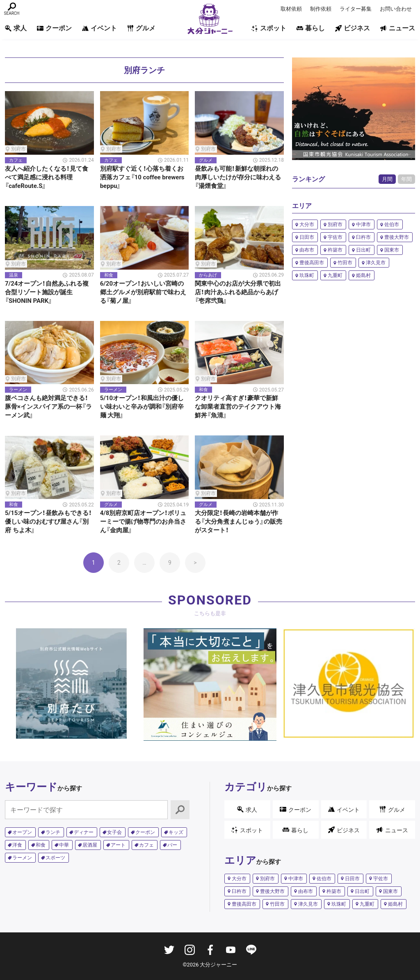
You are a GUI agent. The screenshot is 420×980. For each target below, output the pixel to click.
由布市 (307, 250)
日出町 (363, 250)
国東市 (392, 250)
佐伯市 (392, 224)
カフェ (146, 845)
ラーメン (22, 858)
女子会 (114, 832)
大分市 (307, 224)
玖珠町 (307, 275)
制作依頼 (321, 9)
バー (172, 845)
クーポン (54, 28)
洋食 (17, 845)
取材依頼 (291, 9)
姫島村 (363, 275)
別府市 (335, 224)
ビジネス (353, 28)
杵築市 (335, 250)
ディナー (84, 832)
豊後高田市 (312, 263)
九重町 (335, 275)
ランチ (53, 832)
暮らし (311, 28)
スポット (269, 28)
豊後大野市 (397, 237)
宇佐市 (335, 237)
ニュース (398, 28)
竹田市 (345, 263)
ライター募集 (356, 9)
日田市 (307, 237)
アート (118, 845)
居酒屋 (90, 845)
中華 (64, 845)
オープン (22, 832)
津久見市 (376, 263)
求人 (16, 28)
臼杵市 (363, 237)
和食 (41, 845)
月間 (387, 179)
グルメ (141, 28)
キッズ (176, 832)
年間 (406, 179)
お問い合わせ (396, 9)
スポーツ (55, 858)
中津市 (363, 224)
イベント (99, 28)
